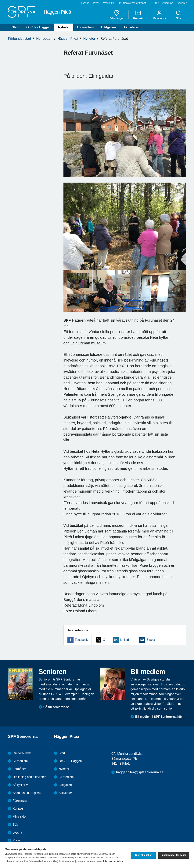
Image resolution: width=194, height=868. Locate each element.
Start (15, 27)
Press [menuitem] (96, 3)
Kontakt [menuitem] (138, 15)
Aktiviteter (131, 27)
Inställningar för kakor (174, 855)
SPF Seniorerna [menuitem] (164, 3)
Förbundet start (20, 39)
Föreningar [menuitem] (117, 15)
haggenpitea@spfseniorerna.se (140, 772)
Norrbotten (44, 39)
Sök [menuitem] (178, 15)
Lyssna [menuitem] (85, 3)
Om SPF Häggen (38, 27)
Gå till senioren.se (56, 707)
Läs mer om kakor (113, 861)
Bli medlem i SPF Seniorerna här (159, 717)
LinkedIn (126, 640)
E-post (151, 640)
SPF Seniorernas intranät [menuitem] (132, 3)
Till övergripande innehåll (0, 0)
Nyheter (64, 27)
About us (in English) (27, 793)
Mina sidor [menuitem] (159, 15)
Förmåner (19, 769)
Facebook (81, 640)
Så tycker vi (21, 785)
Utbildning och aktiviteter (29, 777)
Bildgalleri (109, 27)
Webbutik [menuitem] (108, 3)
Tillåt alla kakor (143, 855)
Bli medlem (85, 27)
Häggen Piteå (68, 39)
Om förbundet (22, 753)
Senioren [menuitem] (182, 3)
